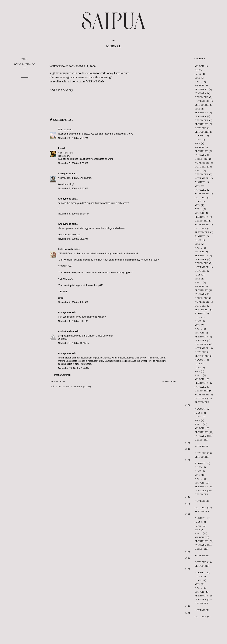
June (198, 74)
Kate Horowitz (66, 249)
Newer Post (58, 381)
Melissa (62, 130)
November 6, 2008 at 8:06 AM (73, 239)
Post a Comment (63, 375)
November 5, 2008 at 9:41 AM (73, 189)
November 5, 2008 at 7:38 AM (73, 138)
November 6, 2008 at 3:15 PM (73, 321)
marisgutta (64, 174)
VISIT (25, 63)
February (201, 89)
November (202, 101)
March (199, 66)
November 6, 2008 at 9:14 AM (73, 302)
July (198, 70)
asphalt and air (66, 331)
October (201, 128)
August (200, 136)
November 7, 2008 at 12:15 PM (74, 343)
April (198, 82)
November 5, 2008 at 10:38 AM (74, 214)
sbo (72, 361)
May (197, 78)
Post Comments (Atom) (78, 387)
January (201, 93)
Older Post (169, 381)
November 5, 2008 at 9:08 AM (73, 163)
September (202, 105)
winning (116, 358)
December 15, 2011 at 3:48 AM (74, 368)
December (202, 97)
